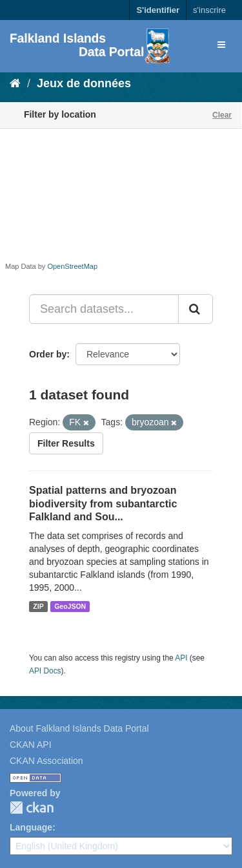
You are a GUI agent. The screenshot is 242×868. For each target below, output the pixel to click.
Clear (222, 115)
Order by (48, 354)
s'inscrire (209, 10)
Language (31, 827)
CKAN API (31, 745)
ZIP (38, 606)
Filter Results (66, 443)
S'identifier (158, 10)
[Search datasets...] (104, 309)
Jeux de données (84, 83)
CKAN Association (46, 761)
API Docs (45, 671)
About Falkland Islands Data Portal (79, 728)
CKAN (32, 808)
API (181, 658)
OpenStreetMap (72, 266)
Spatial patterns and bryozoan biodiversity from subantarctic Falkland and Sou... (103, 504)
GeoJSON (70, 606)
